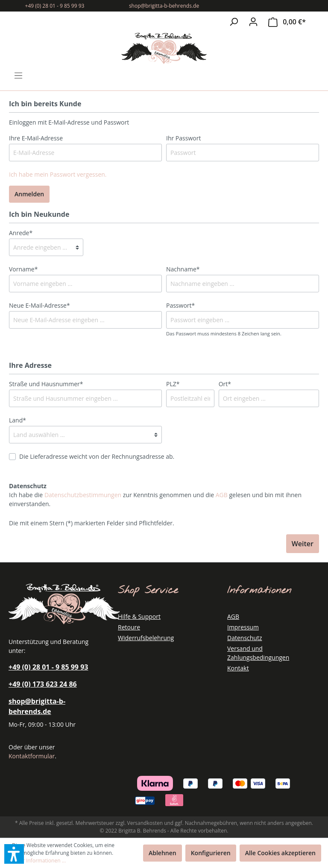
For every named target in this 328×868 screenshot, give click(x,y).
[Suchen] (234, 22)
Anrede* (21, 233)
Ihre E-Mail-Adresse (36, 138)
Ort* (225, 384)
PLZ (173, 384)
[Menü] (18, 76)
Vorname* (23, 269)
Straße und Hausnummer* (46, 384)
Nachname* (183, 269)
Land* (18, 420)
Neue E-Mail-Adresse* (40, 305)
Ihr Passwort (183, 138)
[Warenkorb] (287, 22)
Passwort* (180, 305)
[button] (14, 854)
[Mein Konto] (253, 22)
